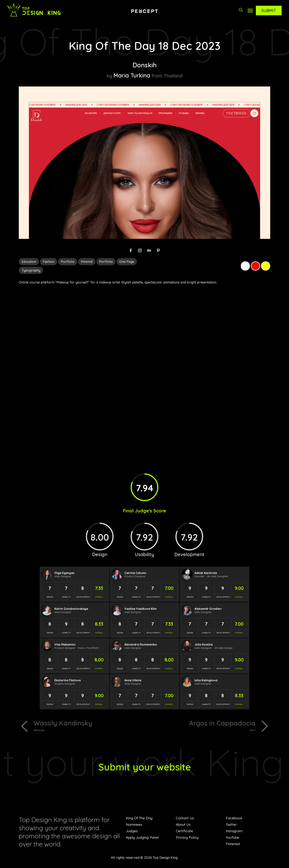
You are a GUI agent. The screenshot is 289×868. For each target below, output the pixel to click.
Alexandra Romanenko (141, 644)
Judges (132, 832)
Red (255, 266)
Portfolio (68, 262)
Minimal (87, 262)
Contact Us (185, 819)
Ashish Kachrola (206, 573)
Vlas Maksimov (65, 644)
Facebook (234, 819)
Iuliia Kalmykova (206, 680)
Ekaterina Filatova (68, 680)
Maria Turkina (132, 75)
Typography (31, 270)
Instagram (234, 832)
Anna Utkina (133, 680)
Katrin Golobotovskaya (71, 609)
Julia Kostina (204, 644)
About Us (184, 825)
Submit (269, 11)
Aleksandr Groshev (208, 609)
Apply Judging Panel (143, 838)
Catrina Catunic (135, 573)
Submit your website (145, 767)
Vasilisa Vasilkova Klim (141, 609)
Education (29, 262)
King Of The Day (140, 819)
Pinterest (233, 845)
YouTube (233, 838)
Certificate (185, 832)
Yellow (266, 266)
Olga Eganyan (64, 573)
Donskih (144, 65)
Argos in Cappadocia (201, 726)
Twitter (231, 825)
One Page (127, 262)
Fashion (49, 262)
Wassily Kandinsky (88, 726)
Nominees (134, 825)
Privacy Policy (188, 838)
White (245, 266)
